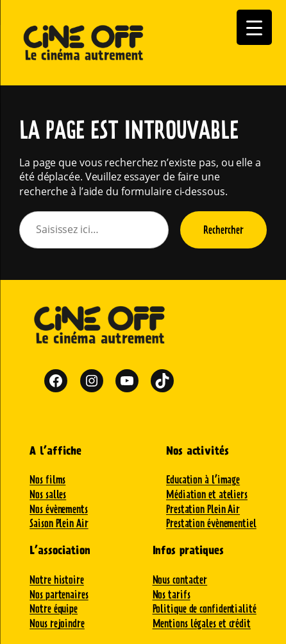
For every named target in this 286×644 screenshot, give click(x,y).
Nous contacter (180, 579)
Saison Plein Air (59, 523)
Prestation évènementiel (211, 523)
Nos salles (48, 494)
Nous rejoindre (57, 623)
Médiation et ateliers (207, 494)
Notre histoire (57, 579)
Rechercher (223, 230)
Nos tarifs (172, 594)
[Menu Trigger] (254, 27)
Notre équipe (54, 608)
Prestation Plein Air (203, 509)
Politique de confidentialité (205, 608)
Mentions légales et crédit (202, 623)
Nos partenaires (59, 594)
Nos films (47, 479)
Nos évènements (59, 509)
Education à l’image (203, 479)
